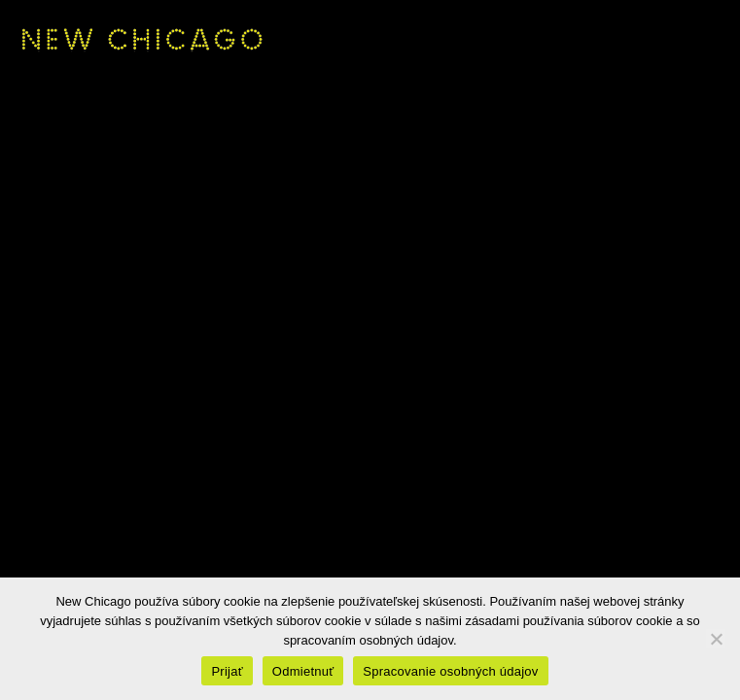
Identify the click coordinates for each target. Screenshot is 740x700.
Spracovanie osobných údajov (450, 671)
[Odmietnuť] (716, 639)
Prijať (227, 671)
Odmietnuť (303, 671)
